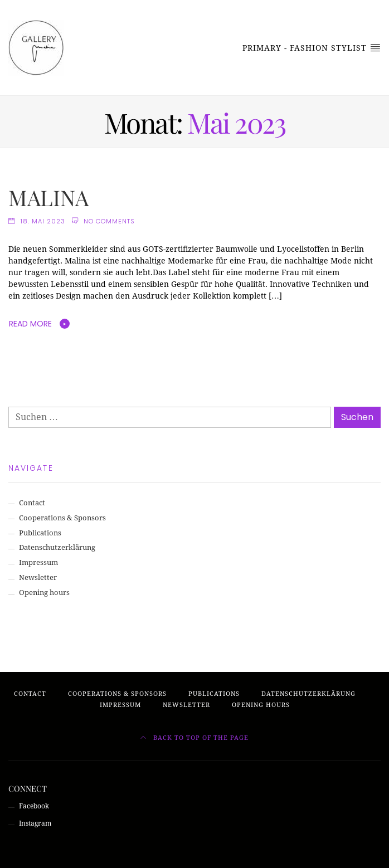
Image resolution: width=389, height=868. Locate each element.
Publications (40, 533)
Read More (30, 324)
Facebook (34, 806)
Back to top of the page (194, 738)
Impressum (38, 562)
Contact (32, 503)
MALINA (48, 197)
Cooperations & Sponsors (62, 518)
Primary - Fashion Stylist (312, 47)
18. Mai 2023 (43, 221)
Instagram (35, 823)
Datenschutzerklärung (57, 547)
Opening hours (44, 593)
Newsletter (38, 577)
